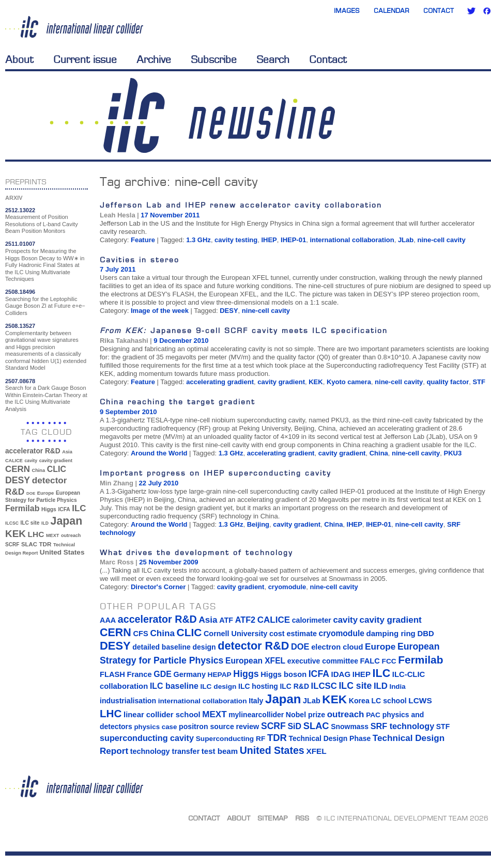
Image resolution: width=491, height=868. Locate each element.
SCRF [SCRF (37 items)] (12, 545)
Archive (154, 59)
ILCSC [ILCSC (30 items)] (12, 523)
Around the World (159, 453)
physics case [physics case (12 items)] (155, 727)
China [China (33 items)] (38, 470)
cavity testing (236, 240)
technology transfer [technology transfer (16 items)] (165, 751)
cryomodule (287, 587)
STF (479, 382)
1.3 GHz (198, 240)
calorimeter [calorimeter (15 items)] (312, 620)
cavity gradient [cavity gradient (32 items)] (56, 461)
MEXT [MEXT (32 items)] (52, 535)
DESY (229, 311)
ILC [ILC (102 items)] (79, 508)
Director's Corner (158, 587)
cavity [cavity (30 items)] (31, 461)
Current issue (85, 59)
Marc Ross (117, 562)
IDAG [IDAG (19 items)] (341, 674)
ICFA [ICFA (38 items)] (64, 509)
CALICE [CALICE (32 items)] (14, 461)
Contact (439, 11)
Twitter (471, 11)
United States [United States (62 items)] (62, 552)
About (19, 59)
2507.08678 (20, 381)
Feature (143, 240)
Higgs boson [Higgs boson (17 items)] (283, 674)
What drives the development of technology (196, 552)
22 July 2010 (159, 483)
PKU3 (453, 453)
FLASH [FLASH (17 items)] (112, 674)
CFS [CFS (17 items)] (140, 634)
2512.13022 (20, 210)
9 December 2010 (181, 341)
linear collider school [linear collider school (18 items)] (162, 715)
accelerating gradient (220, 382)
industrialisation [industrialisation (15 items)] (128, 701)
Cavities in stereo (140, 259)
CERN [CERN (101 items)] (18, 469)
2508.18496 (20, 292)
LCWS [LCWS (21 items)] (420, 700)
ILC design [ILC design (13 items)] (218, 686)
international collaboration (352, 240)
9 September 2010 (128, 412)
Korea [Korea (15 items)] (359, 701)
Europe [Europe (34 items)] (45, 493)
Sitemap (273, 818)
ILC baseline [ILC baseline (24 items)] (174, 686)
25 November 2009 (168, 562)
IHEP (269, 240)
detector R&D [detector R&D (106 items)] (253, 646)
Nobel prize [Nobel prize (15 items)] (305, 715)
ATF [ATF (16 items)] (226, 620)
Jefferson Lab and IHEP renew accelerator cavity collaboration (241, 205)
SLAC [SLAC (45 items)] (29, 544)
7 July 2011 (118, 269)
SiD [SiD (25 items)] (294, 726)
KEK (316, 382)
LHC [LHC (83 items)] (36, 534)
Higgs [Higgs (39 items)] (49, 509)
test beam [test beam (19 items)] (220, 751)
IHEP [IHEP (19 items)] (362, 674)
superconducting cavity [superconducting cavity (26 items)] (147, 738)
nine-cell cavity (441, 240)
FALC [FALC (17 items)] (370, 661)
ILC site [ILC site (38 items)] (30, 523)
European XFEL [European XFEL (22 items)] (255, 661)
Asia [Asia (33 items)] (67, 452)
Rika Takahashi (124, 341)
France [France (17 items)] (140, 674)
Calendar (392, 11)
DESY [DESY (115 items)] (18, 480)
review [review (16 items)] (247, 727)
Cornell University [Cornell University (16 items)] (235, 634)
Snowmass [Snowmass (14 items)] (350, 727)
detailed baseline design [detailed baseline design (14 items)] (174, 647)
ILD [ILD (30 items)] (45, 523)
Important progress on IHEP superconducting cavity (216, 473)
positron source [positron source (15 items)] (206, 727)
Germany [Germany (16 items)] (189, 674)
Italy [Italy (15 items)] (256, 701)
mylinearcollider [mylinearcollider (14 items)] (256, 715)
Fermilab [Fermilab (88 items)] (22, 508)
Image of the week (160, 311)
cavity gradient (281, 382)
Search (273, 59)
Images (347, 11)
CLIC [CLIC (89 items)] (57, 469)
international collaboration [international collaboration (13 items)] (203, 701)
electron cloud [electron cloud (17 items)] (337, 647)
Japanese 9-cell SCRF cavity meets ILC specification (244, 330)
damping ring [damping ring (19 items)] (391, 633)
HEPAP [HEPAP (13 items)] (220, 675)
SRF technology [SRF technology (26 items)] (402, 726)
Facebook (487, 11)
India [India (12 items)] (397, 686)
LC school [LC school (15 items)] (389, 701)
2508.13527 (20, 326)
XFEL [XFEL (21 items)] (316, 751)
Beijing (258, 524)
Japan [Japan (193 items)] (67, 521)
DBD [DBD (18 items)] (425, 634)
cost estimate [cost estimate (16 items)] (293, 634)
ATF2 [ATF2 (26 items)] (245, 620)
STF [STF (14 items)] (443, 727)
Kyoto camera (349, 382)
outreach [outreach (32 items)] (71, 535)
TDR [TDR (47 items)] (45, 544)
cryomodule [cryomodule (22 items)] (342, 633)
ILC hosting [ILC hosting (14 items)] (258, 686)
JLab (406, 240)
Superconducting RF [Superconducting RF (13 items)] (231, 739)
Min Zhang (117, 483)
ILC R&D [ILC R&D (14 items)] (294, 686)
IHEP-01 (293, 240)
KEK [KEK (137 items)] (16, 534)
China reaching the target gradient (178, 401)
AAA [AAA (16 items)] (108, 620)
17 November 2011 (170, 215)
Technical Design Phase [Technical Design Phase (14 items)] (329, 738)
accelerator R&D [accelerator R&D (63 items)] (33, 451)
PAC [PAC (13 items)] (373, 715)
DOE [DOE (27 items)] (31, 493)
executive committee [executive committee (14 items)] (323, 661)
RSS (302, 818)
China (379, 453)
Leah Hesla (118, 215)
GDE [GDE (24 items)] (163, 674)
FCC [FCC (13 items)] (389, 661)
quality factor (448, 382)
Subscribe (214, 59)
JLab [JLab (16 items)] (312, 701)
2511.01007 (20, 244)
